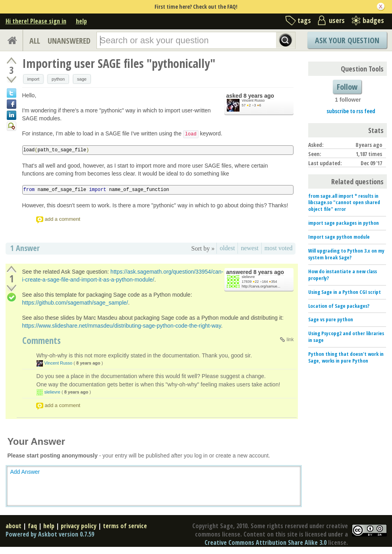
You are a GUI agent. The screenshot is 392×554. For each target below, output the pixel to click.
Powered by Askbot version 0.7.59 (50, 534)
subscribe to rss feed (351, 111)
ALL (35, 41)
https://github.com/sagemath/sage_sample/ (75, 303)
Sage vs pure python (331, 319)
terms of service (125, 526)
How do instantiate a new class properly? (343, 275)
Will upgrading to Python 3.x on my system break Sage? (346, 254)
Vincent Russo (253, 100)
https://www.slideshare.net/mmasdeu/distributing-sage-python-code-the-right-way (122, 326)
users (337, 20)
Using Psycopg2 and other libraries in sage (346, 337)
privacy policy (79, 526)
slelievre (248, 277)
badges (373, 20)
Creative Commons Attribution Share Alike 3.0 (266, 542)
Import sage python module (339, 237)
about (14, 526)
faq (32, 526)
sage (82, 79)
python (58, 79)
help (81, 21)
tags (304, 20)
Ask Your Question (347, 40)
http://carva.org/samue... (261, 286)
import (34, 79)
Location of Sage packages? (339, 306)
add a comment (63, 219)
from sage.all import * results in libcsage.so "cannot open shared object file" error (344, 203)
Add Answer (25, 472)
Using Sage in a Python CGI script (345, 292)
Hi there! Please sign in (36, 21)
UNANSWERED (69, 41)
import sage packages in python (344, 223)
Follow (347, 87)
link (290, 340)
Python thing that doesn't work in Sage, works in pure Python (346, 357)
